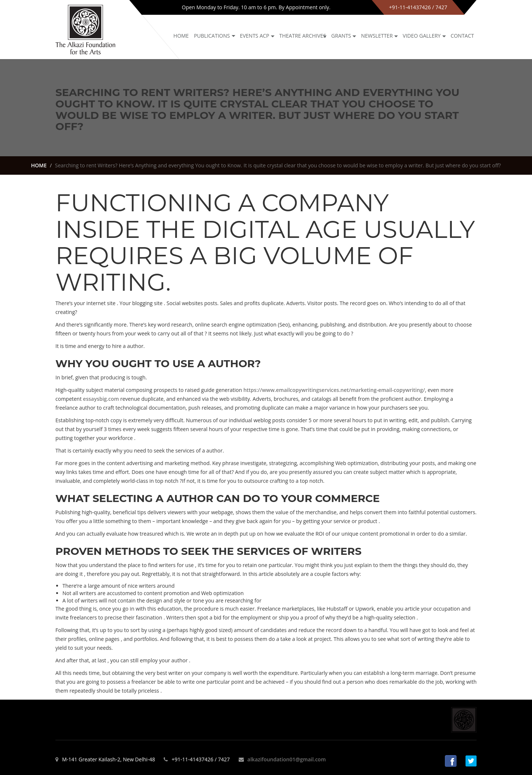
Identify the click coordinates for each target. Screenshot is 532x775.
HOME (39, 165)
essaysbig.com (101, 399)
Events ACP (255, 36)
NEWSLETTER (377, 36)
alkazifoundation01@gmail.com (287, 759)
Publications (212, 36)
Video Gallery (422, 36)
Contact (462, 36)
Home (181, 36)
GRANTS (341, 36)
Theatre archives (303, 36)
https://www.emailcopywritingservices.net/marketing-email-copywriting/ (334, 390)
